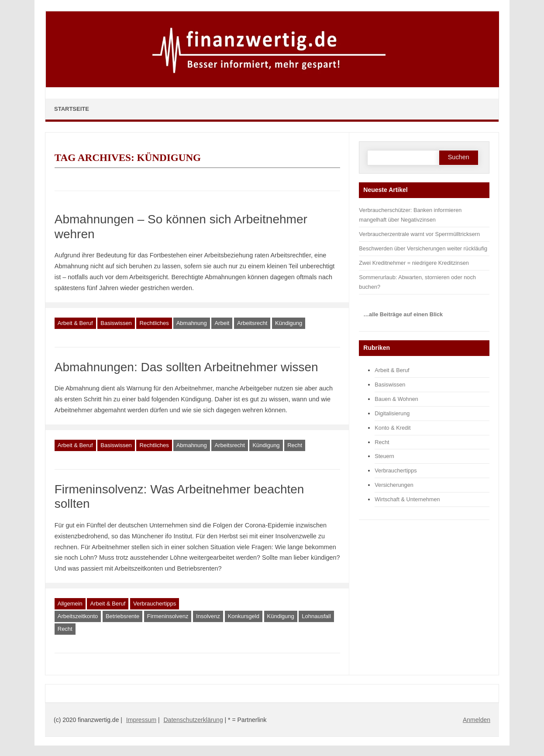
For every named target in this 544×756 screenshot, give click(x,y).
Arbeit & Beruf (75, 323)
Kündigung (289, 323)
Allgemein (70, 604)
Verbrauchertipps (155, 604)
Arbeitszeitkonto (78, 616)
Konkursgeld (244, 616)
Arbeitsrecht (252, 323)
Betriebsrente (122, 616)
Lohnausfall (316, 616)
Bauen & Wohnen (396, 399)
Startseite (72, 109)
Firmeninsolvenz (168, 616)
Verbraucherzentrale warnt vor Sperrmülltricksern (419, 234)
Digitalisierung (392, 413)
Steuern (384, 456)
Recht (295, 445)
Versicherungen (394, 485)
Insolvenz (208, 616)
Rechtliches (154, 323)
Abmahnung (192, 323)
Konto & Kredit (393, 428)
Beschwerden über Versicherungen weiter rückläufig (423, 248)
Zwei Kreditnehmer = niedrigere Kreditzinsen (414, 263)
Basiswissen (116, 323)
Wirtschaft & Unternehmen (407, 499)
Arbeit (222, 323)
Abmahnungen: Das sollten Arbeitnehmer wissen (186, 367)
